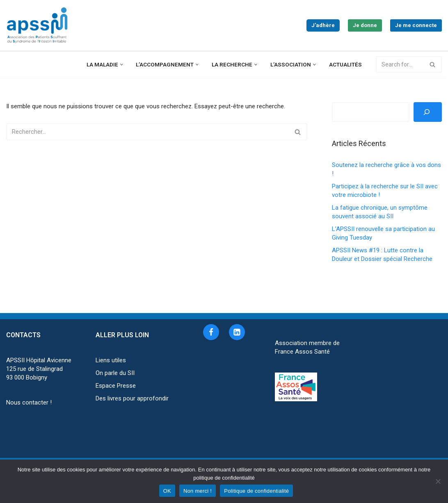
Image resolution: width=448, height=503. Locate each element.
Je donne (365, 25)
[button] (122, 65)
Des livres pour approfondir (132, 398)
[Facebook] (211, 332)
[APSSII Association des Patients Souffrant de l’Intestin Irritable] (39, 25)
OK (167, 491)
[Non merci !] (438, 481)
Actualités (345, 64)
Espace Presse (116, 386)
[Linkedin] (237, 332)
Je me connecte (416, 25)
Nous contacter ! (29, 402)
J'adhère (323, 25)
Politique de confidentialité (256, 491)
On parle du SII (115, 373)
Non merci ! (198, 491)
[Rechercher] (400, 64)
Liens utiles (111, 360)
